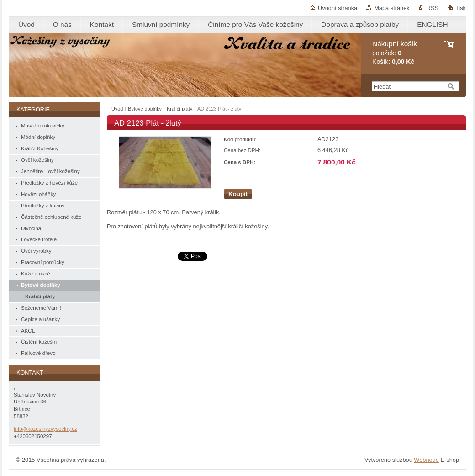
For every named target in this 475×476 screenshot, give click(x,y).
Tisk (461, 8)
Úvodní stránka (338, 8)
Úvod (117, 109)
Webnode (426, 460)
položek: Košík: (395, 53)
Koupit (238, 194)
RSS (433, 8)
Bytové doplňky (145, 109)
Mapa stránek (392, 8)
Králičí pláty (179, 109)
